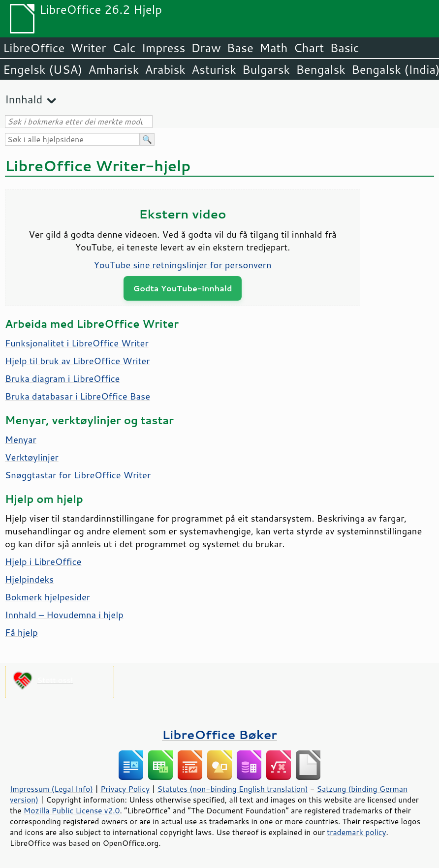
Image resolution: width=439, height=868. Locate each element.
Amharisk (113, 69)
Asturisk (214, 69)
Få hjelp (21, 632)
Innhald (24, 99)
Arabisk (165, 69)
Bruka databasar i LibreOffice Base (78, 396)
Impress (164, 48)
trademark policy (356, 832)
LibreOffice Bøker (219, 734)
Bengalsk (321, 69)
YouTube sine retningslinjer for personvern (182, 265)
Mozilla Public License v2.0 (72, 810)
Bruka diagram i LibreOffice (63, 378)
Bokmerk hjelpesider (47, 597)
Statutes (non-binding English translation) (232, 789)
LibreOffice (34, 48)
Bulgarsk (266, 69)
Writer (88, 48)
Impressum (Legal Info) (51, 789)
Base (240, 48)
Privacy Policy (125, 789)
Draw (206, 48)
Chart (309, 48)
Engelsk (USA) (43, 69)
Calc (124, 48)
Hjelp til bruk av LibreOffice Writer (77, 361)
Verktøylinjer (32, 457)
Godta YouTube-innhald (183, 288)
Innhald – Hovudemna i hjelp (64, 615)
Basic (344, 48)
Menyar (21, 439)
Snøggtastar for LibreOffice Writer (78, 475)
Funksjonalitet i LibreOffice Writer (77, 343)
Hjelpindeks (29, 579)
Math (274, 48)
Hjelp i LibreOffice (43, 561)
